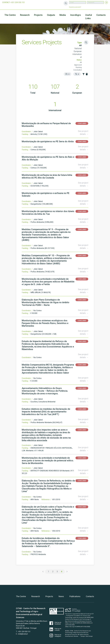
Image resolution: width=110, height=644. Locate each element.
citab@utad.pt (23, 634)
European (78, 51)
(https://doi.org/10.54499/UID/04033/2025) (78, 623)
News (61, 596)
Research (25, 15)
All (80, 45)
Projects (49, 596)
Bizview (76, 636)
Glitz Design (89, 636)
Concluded (78, 70)
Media (63, 15)
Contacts (101, 15)
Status (79, 60)
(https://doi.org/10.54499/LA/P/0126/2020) (78, 627)
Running (79, 67)
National (78, 48)
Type (79, 43)
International (77, 56)
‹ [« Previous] (43, 571)
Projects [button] (38, 15)
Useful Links (89, 17)
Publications (75, 596)
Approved (78, 65)
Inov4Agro (76, 15)
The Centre (10, 15)
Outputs (51, 15)
